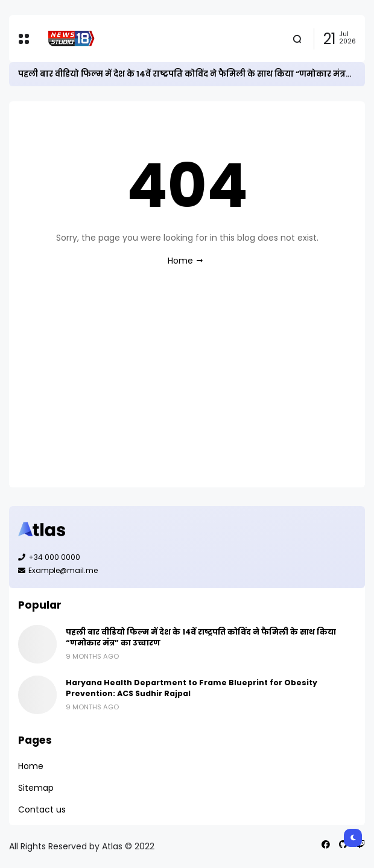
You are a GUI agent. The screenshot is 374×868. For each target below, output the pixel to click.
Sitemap (36, 788)
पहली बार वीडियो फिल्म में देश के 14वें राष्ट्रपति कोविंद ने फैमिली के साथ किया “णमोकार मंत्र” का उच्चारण (201, 637)
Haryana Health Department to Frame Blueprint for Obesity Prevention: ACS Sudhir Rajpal (192, 688)
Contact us (42, 809)
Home (180, 261)
